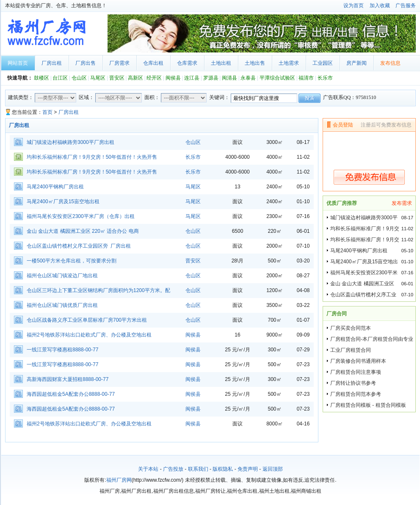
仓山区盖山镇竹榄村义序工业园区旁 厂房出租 (79, 246)
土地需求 (289, 63)
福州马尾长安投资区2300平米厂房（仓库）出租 (81, 216)
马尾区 (98, 78)
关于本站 (148, 469)
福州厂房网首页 (53, 33)
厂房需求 (119, 63)
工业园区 (323, 63)
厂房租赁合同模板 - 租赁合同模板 (368, 405)
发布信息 (390, 63)
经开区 (154, 78)
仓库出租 (153, 63)
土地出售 (255, 63)
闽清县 (229, 78)
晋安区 (117, 78)
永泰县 (248, 78)
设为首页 (354, 6)
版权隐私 (223, 469)
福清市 (306, 78)
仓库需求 (187, 63)
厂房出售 (86, 63)
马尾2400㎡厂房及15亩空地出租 (63, 201)
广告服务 (406, 6)
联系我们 (198, 469)
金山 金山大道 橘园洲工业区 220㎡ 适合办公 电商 (83, 231)
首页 (47, 112)
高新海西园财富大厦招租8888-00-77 (68, 379)
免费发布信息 (369, 177)
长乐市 (325, 78)
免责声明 (248, 469)
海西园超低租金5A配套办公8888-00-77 (71, 394)
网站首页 (18, 63)
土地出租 (221, 63)
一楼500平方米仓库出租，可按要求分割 (72, 261)
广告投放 (173, 469)
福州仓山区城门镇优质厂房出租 (62, 305)
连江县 (192, 78)
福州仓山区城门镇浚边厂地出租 (62, 276)
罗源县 (211, 78)
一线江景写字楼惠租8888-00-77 (62, 350)
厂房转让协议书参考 (353, 383)
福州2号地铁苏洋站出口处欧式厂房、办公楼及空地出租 (89, 335)
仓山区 (79, 78)
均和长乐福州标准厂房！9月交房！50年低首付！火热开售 (92, 157)
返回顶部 (273, 469)
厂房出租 (52, 63)
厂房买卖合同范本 (351, 328)
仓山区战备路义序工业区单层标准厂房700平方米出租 (87, 320)
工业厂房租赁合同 (351, 350)
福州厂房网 (119, 480)
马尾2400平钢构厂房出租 (55, 187)
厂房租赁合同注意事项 (356, 372)
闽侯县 (173, 78)
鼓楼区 (41, 78)
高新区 (135, 78)
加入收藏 (380, 6)
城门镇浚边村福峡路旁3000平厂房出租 (70, 142)
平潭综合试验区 (277, 78)
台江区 (60, 78)
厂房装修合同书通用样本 (358, 361)
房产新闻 (356, 63)
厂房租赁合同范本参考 (356, 394)
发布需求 (402, 203)
